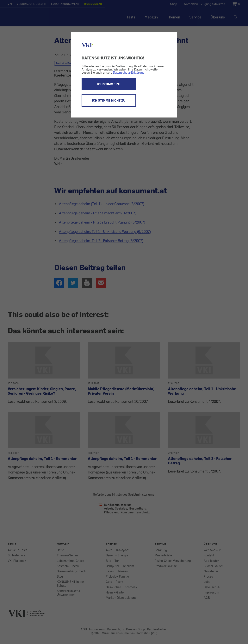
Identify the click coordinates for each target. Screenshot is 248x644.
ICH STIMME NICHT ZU (109, 100)
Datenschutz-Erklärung (129, 72)
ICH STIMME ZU (109, 84)
